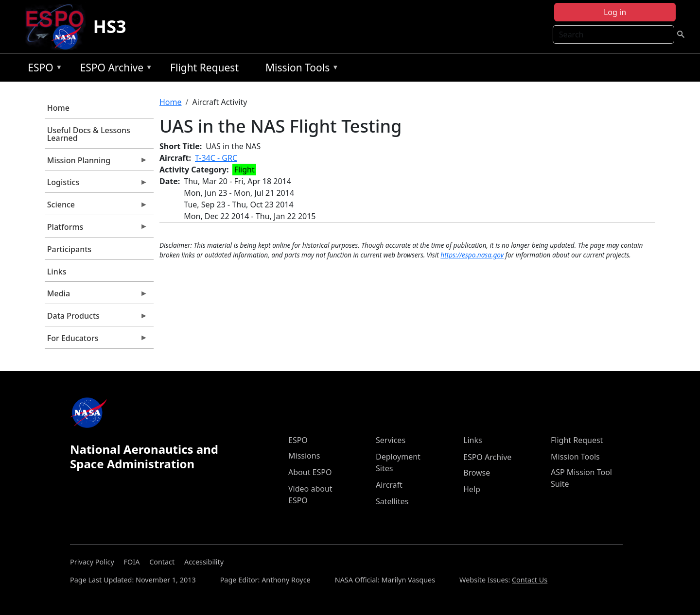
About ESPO (310, 472)
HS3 (110, 26)
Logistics (96, 185)
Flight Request (204, 68)
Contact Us (530, 580)
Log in (615, 12)
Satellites (392, 501)
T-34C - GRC (216, 158)
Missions (304, 456)
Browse (477, 473)
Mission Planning (96, 163)
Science (96, 207)
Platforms (96, 229)
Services (391, 440)
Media (96, 296)
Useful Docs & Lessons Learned (89, 134)
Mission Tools (300, 69)
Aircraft (389, 485)
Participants (69, 249)
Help (472, 489)
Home (58, 108)
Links (57, 272)
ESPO (43, 69)
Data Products (96, 318)
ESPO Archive (114, 69)
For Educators (96, 341)
